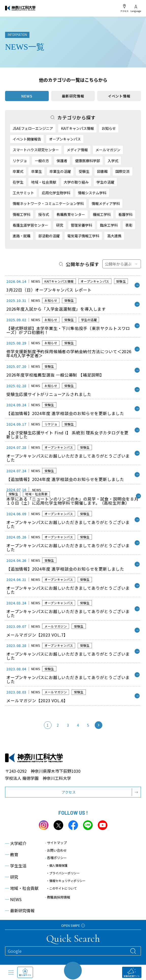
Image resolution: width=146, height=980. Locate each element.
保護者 (62, 161)
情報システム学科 (92, 193)
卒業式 (18, 171)
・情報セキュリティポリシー (66, 881)
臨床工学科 (109, 225)
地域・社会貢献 (44, 182)
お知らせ (109, 128)
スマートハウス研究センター (36, 150)
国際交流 (122, 171)
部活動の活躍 (49, 236)
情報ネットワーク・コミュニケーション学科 (48, 203)
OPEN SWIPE (73, 925)
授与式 (44, 214)
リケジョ (20, 161)
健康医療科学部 (88, 161)
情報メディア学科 (106, 203)
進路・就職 (22, 236)
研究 (60, 225)
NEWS (13, 899)
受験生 (84, 171)
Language (136, 9)
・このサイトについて (61, 888)
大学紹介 (16, 843)
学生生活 (16, 866)
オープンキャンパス (65, 139)
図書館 (102, 171)
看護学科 (125, 214)
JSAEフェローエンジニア (33, 128)
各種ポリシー (56, 858)
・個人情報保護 (57, 865)
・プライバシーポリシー (63, 873)
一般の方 (42, 161)
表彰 (129, 225)
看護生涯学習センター (30, 225)
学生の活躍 (105, 182)
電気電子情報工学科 (83, 236)
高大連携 (114, 236)
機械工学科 (102, 214)
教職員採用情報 (58, 897)
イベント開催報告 (27, 139)
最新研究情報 (73, 96)
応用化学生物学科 (56, 193)
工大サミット (23, 193)
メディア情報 (77, 150)
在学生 (18, 182)
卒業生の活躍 (60, 171)
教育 (12, 854)
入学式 (113, 161)
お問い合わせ (56, 850)
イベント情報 (119, 96)
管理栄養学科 (82, 225)
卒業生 (37, 171)
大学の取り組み (76, 182)
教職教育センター (71, 214)
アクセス (124, 8)
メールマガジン (108, 150)
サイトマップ (56, 843)
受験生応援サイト (132, 972)
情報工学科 (22, 214)
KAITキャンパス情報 (77, 128)
